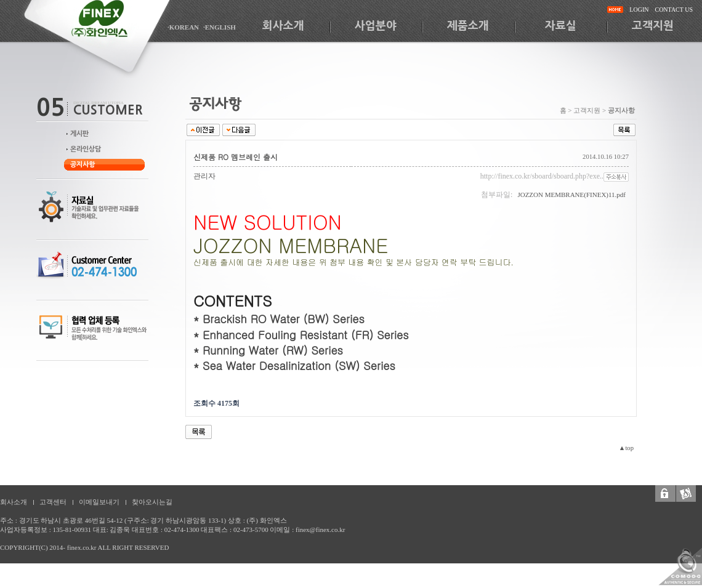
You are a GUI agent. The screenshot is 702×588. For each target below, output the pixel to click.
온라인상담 (86, 149)
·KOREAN (183, 27)
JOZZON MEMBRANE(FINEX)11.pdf (571, 195)
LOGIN (639, 10)
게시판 (79, 134)
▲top (626, 448)
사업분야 (376, 26)
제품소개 (468, 26)
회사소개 (283, 26)
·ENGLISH (220, 27)
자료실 (561, 26)
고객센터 (53, 502)
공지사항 (83, 165)
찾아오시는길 (152, 502)
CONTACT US (674, 10)
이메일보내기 (99, 502)
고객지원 (653, 26)
